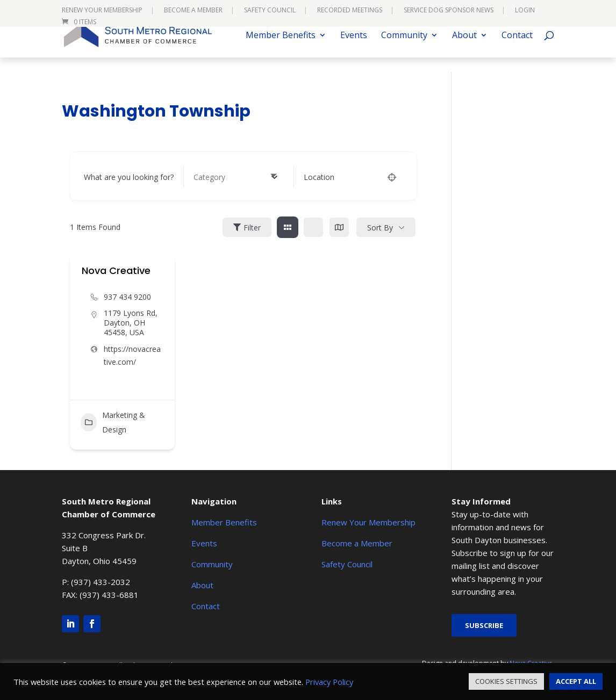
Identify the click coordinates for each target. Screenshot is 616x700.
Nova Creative (116, 270)
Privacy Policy (329, 682)
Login (525, 11)
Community (404, 50)
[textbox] (209, 177)
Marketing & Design (113, 422)
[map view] (339, 227)
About (464, 50)
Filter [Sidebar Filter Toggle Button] (247, 228)
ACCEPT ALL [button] (576, 681)
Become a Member (193, 11)
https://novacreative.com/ (132, 355)
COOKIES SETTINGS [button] (506, 681)
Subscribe (484, 625)
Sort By (380, 228)
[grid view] (288, 227)
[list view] (313, 227)
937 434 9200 (127, 297)
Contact (517, 50)
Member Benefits (281, 50)
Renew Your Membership (102, 11)
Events (354, 50)
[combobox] (235, 177)
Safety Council (270, 11)
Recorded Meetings (350, 11)
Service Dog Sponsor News (449, 11)
